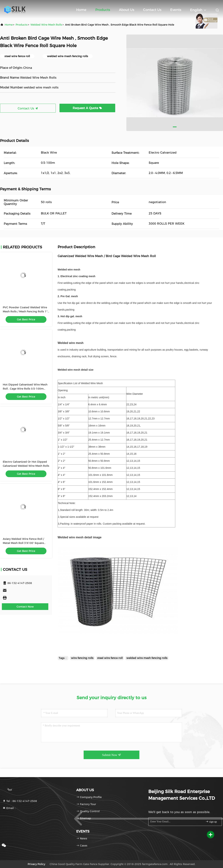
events (176, 10)
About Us (127, 10)
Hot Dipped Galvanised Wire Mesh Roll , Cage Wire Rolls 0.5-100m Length (25, 389)
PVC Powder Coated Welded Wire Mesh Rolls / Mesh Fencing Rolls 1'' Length (25, 311)
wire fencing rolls (82, 658)
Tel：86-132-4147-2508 (20, 801)
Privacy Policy (36, 864)
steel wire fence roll (110, 658)
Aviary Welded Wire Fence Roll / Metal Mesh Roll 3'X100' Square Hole (23, 543)
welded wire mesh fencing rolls (147, 658)
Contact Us (152, 10)
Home (81, 10)
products (22, 25)
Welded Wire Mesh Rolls (46, 25)
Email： (9, 808)
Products (103, 10)
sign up (211, 822)
